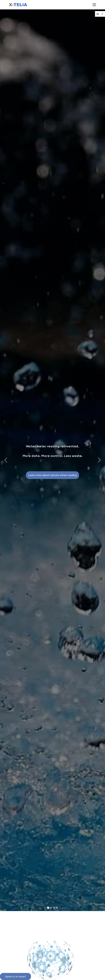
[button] (94, 5)
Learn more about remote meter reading (52, 475)
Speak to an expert (15, 976)
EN (98, 14)
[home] (18, 5)
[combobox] (100, 14)
